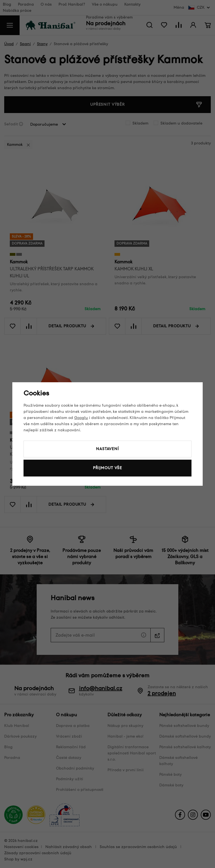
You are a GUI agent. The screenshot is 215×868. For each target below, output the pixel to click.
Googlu (81, 418)
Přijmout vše (107, 468)
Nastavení (107, 449)
